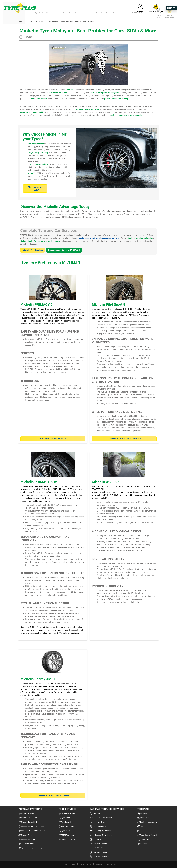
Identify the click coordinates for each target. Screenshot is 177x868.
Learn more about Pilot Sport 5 (124, 439)
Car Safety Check (98, 822)
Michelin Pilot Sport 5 (28, 818)
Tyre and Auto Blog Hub (38, 21)
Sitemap (99, 864)
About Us (142, 813)
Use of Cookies (69, 864)
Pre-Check (95, 813)
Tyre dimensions (26, 844)
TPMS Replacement (67, 835)
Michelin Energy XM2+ (28, 822)
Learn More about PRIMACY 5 (53, 439)
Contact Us (143, 839)
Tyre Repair (64, 818)
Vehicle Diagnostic (98, 826)
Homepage (23, 21)
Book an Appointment (147, 822)
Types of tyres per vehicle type (31, 848)
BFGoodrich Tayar (27, 839)
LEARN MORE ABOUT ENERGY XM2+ (53, 795)
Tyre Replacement (67, 813)
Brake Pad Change (98, 844)
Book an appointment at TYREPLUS (64, 250)
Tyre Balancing (66, 822)
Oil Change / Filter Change (101, 835)
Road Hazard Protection (148, 835)
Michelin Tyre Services (33, 250)
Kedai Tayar (143, 818)
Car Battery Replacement (101, 831)
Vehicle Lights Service (99, 857)
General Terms (85, 864)
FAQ (140, 831)
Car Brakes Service (98, 839)
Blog (140, 826)
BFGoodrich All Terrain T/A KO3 (32, 831)
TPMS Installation (67, 839)
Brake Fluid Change (98, 848)
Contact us (111, 864)
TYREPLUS (143, 809)
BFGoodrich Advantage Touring (32, 826)
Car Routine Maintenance (101, 818)
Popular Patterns (30, 809)
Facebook (143, 844)
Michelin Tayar (25, 835)
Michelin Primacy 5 (27, 813)
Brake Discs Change (99, 852)
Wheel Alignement (67, 826)
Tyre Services (67, 809)
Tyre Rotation (65, 831)
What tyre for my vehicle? (35, 188)
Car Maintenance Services (107, 809)
